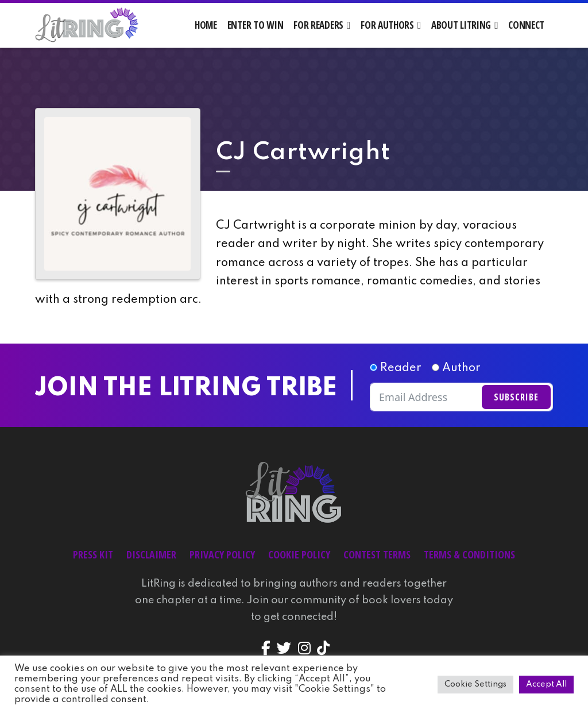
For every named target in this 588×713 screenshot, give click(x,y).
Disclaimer (151, 554)
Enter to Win (256, 25)
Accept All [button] (546, 684)
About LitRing (461, 25)
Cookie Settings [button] (475, 684)
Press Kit (93, 554)
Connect (526, 25)
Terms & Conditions (469, 554)
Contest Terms (377, 554)
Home (206, 25)
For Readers (318, 25)
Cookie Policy (299, 554)
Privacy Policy (222, 554)
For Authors (387, 25)
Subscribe (516, 397)
